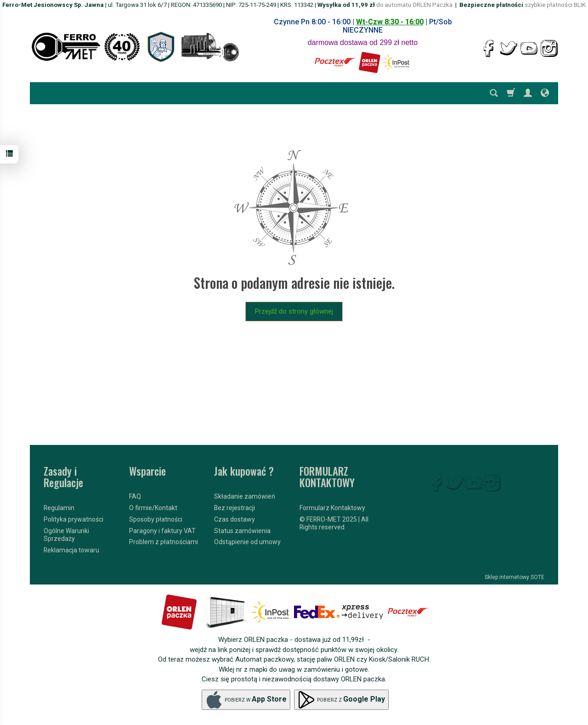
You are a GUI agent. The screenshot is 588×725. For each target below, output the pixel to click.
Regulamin (59, 508)
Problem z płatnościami (164, 542)
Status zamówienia (242, 530)
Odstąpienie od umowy (247, 542)
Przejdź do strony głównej (294, 311)
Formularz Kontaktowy (332, 508)
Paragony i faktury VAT (162, 530)
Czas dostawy (235, 519)
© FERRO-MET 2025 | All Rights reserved (334, 523)
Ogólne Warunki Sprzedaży (66, 535)
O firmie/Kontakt (153, 508)
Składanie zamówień (245, 496)
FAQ (135, 496)
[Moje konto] (528, 93)
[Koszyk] (511, 93)
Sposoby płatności (156, 519)
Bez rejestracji (235, 508)
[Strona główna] (136, 47)
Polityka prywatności (73, 519)
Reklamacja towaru (71, 550)
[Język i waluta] (545, 93)
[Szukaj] (494, 93)
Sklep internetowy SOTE (514, 577)
